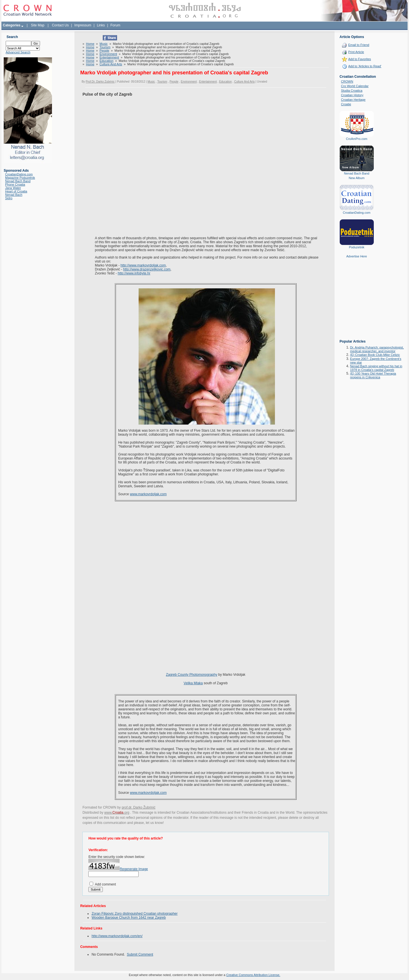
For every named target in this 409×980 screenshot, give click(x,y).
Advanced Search (18, 52)
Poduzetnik (356, 247)
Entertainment (109, 57)
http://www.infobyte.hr (134, 273)
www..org (117, 813)
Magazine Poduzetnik (20, 178)
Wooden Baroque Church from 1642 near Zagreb (129, 918)
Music (104, 44)
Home (90, 44)
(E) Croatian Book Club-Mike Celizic (375, 355)
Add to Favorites (360, 59)
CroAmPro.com (357, 139)
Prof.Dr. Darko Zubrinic (100, 82)
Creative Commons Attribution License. (253, 975)
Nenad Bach (14, 195)
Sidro (9, 198)
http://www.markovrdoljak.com (143, 265)
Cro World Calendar (355, 86)
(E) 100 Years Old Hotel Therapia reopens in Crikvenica (373, 375)
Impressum (83, 25)
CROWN (347, 81)
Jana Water (13, 188)
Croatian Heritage (353, 100)
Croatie (346, 104)
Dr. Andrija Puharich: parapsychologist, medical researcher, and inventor (377, 349)
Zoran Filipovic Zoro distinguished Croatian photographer (134, 914)
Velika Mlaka (193, 683)
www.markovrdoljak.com (148, 494)
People (104, 51)
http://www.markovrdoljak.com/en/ (117, 936)
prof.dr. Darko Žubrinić (138, 807)
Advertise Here (357, 256)
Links (101, 25)
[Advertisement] (357, 303)
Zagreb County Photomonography (192, 675)
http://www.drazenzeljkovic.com (147, 269)
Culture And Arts (111, 64)
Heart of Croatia (16, 191)
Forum (115, 25)
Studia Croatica (352, 91)
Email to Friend (359, 45)
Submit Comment (140, 954)
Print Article (356, 52)
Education (106, 61)
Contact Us (60, 25)
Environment (108, 54)
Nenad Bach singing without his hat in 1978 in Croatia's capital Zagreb (376, 368)
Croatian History (352, 95)
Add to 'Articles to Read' (365, 66)
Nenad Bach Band (18, 181)
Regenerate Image (134, 869)
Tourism (105, 47)
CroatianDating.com (19, 174)
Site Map (38, 25)
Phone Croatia (15, 184)
